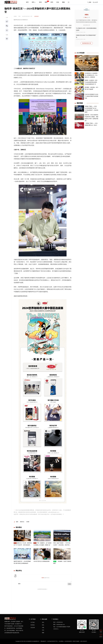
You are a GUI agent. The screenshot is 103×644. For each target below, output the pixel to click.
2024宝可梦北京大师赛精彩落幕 (41, 562)
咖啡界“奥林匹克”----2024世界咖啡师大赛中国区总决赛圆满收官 (22, 563)
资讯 (34, 2)
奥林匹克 (22, 522)
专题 (43, 628)
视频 (63, 2)
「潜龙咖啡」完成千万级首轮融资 (62, 563)
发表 (69, 584)
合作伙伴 (36, 16)
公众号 (95, 2)
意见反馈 (33, 628)
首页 (27, 2)
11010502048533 (68, 641)
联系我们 (33, 625)
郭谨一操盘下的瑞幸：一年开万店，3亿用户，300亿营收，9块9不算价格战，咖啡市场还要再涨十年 (62, 545)
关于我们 (33, 622)
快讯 (40, 2)
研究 (52, 2)
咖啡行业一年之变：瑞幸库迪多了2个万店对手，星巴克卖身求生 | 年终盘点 (23, 545)
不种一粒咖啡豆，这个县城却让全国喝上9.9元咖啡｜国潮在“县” (42, 545)
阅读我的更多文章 (87, 43)
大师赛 (28, 522)
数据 (47, 2)
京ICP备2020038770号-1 (53, 641)
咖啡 (17, 522)
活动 (58, 2)
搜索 (89, 2)
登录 (43, 578)
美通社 (87, 15)
